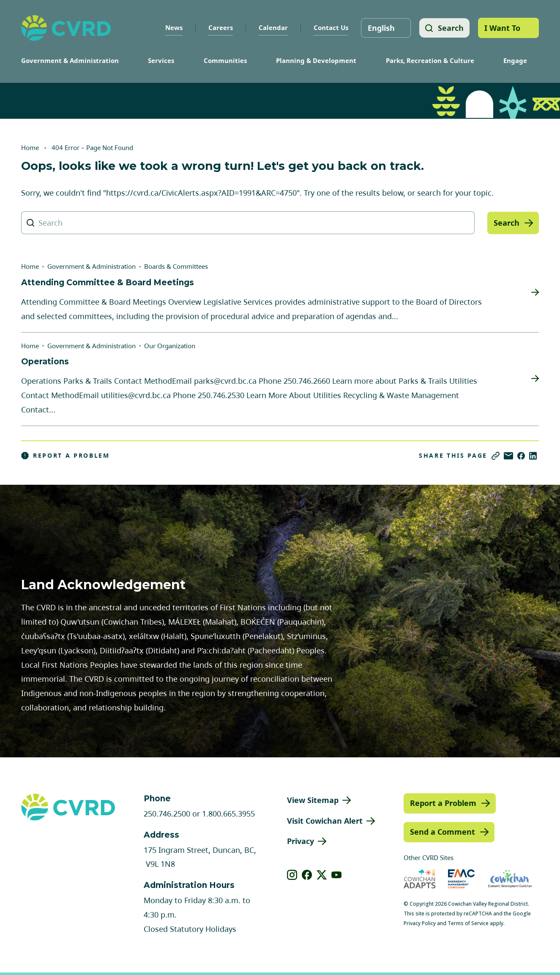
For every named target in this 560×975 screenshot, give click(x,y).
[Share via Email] (508, 456)
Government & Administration (70, 60)
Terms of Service (468, 923)
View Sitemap (313, 800)
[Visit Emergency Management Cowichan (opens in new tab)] (461, 879)
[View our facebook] (307, 875)
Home (30, 147)
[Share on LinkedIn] (533, 456)
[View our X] (322, 875)
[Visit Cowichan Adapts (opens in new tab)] (420, 879)
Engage (515, 60)
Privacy (300, 841)
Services (161, 60)
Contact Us (330, 27)
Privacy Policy (420, 923)
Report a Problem (66, 456)
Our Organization (170, 346)
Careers (219, 27)
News (173, 27)
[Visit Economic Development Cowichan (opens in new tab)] (510, 879)
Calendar (272, 27)
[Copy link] (496, 456)
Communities (225, 60)
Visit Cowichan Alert (325, 821)
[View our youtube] (337, 875)
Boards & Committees (176, 266)
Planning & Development (316, 60)
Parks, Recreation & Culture (430, 60)
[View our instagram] (292, 875)
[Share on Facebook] (521, 456)
